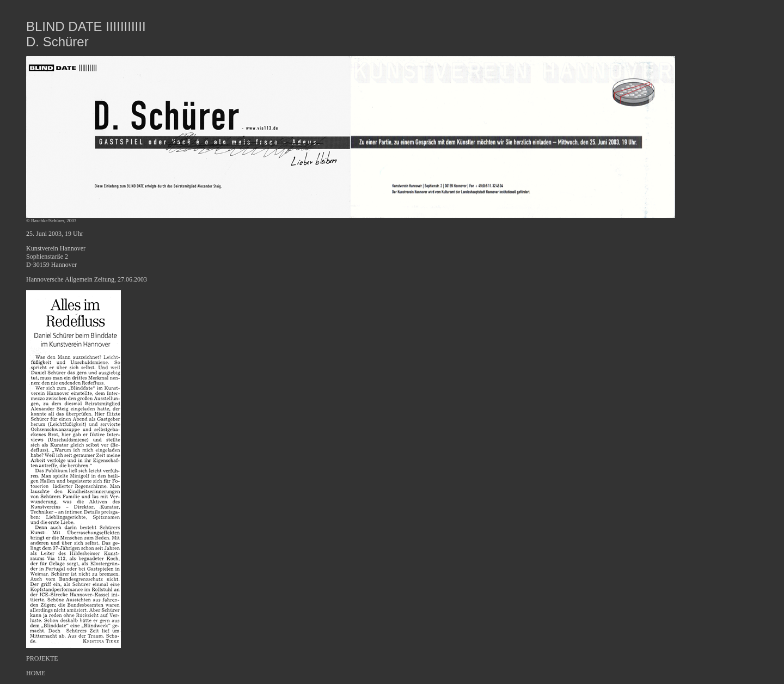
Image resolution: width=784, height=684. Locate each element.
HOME (36, 673)
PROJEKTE (42, 658)
